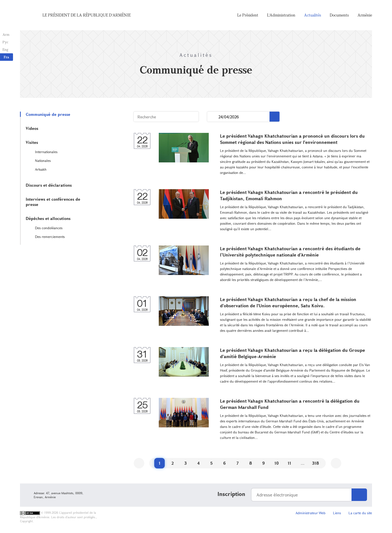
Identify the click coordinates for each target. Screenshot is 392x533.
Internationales (46, 152)
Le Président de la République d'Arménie (87, 15)
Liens (337, 513)
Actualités (312, 15)
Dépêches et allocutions (48, 218)
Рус (5, 42)
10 (277, 463)
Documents (339, 15)
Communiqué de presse (48, 114)
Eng (5, 49)
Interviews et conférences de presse (53, 202)
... (213, 117)
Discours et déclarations (49, 185)
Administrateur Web (310, 513)
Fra (6, 57)
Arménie (365, 15)
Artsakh (41, 169)
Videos (32, 128)
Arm (6, 34)
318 (315, 463)
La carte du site (360, 513)
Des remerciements (50, 237)
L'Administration (281, 15)
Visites (32, 142)
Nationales (43, 161)
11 (289, 463)
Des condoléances (49, 228)
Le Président (248, 15)
